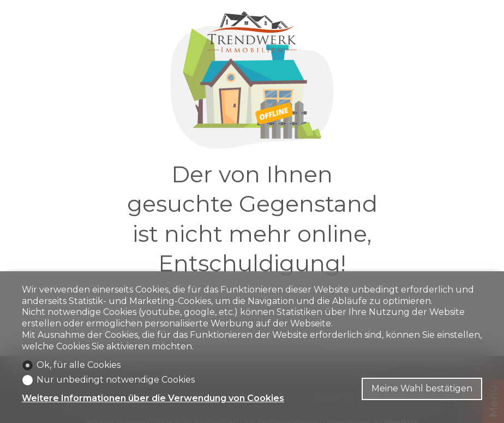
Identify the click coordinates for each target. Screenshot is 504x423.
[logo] (252, 32)
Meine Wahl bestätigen (422, 388)
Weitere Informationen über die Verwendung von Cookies (153, 398)
